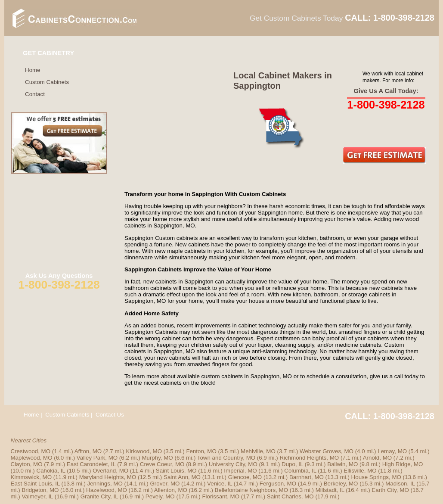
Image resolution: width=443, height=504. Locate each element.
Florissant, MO (221, 496)
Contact (35, 94)
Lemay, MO (392, 451)
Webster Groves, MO (327, 451)
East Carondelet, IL (91, 464)
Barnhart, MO (307, 477)
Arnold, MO (377, 458)
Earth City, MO (390, 490)
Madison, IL (400, 484)
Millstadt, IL (330, 490)
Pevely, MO (160, 496)
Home (33, 70)
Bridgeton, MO (40, 490)
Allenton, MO (171, 490)
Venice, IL (220, 484)
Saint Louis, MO (176, 471)
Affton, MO (88, 451)
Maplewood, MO (32, 458)
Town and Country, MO (226, 458)
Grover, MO (165, 484)
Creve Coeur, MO (162, 464)
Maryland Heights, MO (108, 477)
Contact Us (110, 415)
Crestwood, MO (31, 451)
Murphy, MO (157, 458)
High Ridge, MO (403, 464)
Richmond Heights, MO (309, 458)
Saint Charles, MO (290, 496)
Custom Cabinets (47, 82)
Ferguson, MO (278, 484)
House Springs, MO (376, 477)
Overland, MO (110, 471)
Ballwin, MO (342, 464)
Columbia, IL (300, 471)
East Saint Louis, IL (35, 484)
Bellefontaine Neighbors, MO (251, 490)
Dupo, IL (292, 464)
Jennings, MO (105, 484)
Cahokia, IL (51, 471)
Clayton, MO (27, 464)
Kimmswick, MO (31, 477)
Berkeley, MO (341, 484)
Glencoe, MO (245, 477)
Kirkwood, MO (144, 451)
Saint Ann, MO (182, 477)
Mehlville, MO (258, 451)
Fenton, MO (201, 451)
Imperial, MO (240, 471)
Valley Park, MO (97, 458)
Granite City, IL (99, 496)
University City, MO (233, 464)
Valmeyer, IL (37, 496)
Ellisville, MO (360, 471)
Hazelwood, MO (107, 490)
